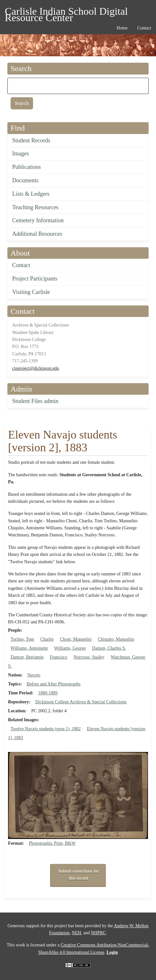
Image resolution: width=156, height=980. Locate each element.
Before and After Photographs (54, 684)
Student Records (31, 140)
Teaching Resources (35, 207)
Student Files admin (35, 401)
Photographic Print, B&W (52, 843)
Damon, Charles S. (109, 648)
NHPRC (98, 933)
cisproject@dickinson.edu (35, 368)
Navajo (34, 675)
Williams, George (70, 648)
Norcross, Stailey (89, 657)
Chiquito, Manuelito (116, 639)
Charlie (47, 639)
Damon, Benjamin (27, 657)
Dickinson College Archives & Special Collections (81, 702)
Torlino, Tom (22, 639)
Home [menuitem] (122, 28)
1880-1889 (48, 693)
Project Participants (35, 279)
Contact (21, 265)
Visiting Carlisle (31, 292)
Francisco (58, 657)
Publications (26, 167)
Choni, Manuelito (76, 639)
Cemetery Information (38, 220)
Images (21, 154)
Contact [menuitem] (144, 28)
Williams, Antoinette (29, 648)
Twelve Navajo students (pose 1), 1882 (46, 729)
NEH (77, 933)
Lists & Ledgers (31, 194)
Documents (25, 180)
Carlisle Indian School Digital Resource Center (66, 12)
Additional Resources (37, 234)
